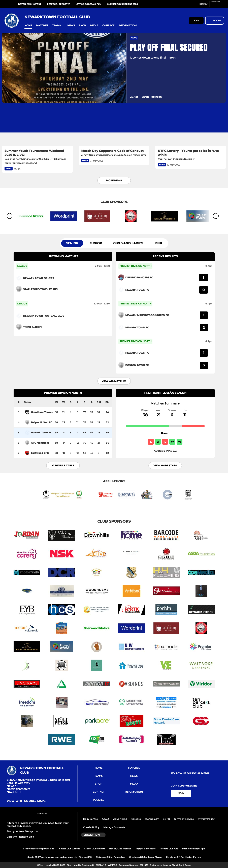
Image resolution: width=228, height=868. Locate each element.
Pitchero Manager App (193, 849)
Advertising (120, 819)
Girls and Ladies (128, 243)
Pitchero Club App (169, 849)
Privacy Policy (206, 819)
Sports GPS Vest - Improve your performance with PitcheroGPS (59, 857)
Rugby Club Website (145, 849)
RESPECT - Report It (58, 4)
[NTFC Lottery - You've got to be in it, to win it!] (191, 127)
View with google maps (26, 801)
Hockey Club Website (120, 849)
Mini (158, 243)
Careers (136, 819)
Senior (72, 243)
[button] (28, 26)
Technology (152, 819)
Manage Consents (114, 827)
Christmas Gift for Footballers (110, 857)
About (106, 819)
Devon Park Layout (30, 4)
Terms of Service (184, 819)
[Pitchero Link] (217, 6)
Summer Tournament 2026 (122, 4)
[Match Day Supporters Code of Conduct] (114, 127)
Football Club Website (69, 849)
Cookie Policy (91, 827)
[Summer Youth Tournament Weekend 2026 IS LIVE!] (37, 127)
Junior (96, 243)
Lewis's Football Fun (88, 4)
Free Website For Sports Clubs (39, 849)
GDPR (166, 819)
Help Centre (90, 819)
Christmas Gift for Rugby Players (146, 857)
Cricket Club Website (95, 849)
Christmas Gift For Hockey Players (183, 857)
